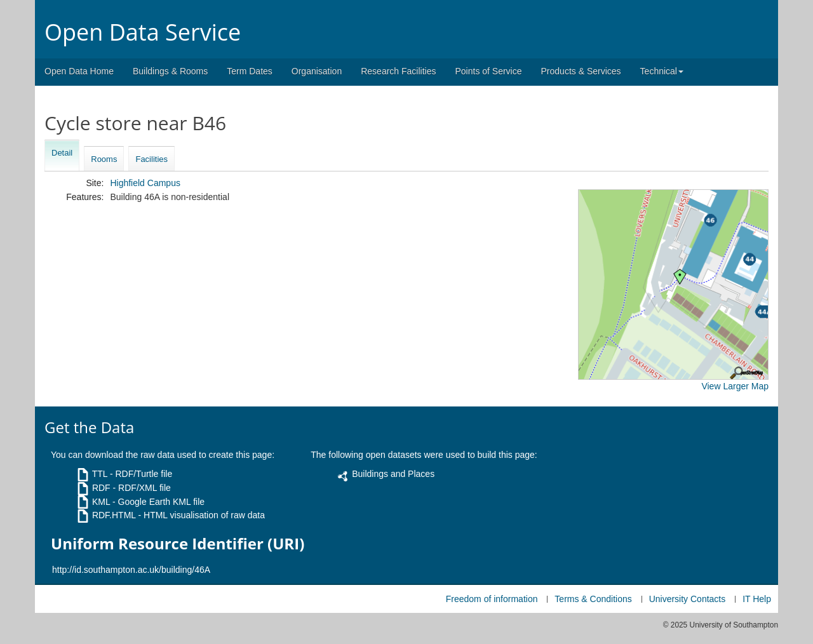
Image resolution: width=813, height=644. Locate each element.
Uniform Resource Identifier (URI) (178, 544)
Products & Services (581, 71)
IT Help (757, 599)
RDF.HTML (114, 515)
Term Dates (250, 71)
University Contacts (688, 599)
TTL (100, 474)
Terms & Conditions (593, 599)
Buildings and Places (393, 474)
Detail (62, 153)
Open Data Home (79, 71)
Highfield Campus (145, 183)
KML (101, 502)
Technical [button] (662, 71)
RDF (101, 488)
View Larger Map (735, 386)
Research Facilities (398, 71)
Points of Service (488, 71)
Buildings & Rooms (170, 71)
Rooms (104, 159)
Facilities (151, 159)
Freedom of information (492, 599)
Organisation (317, 71)
